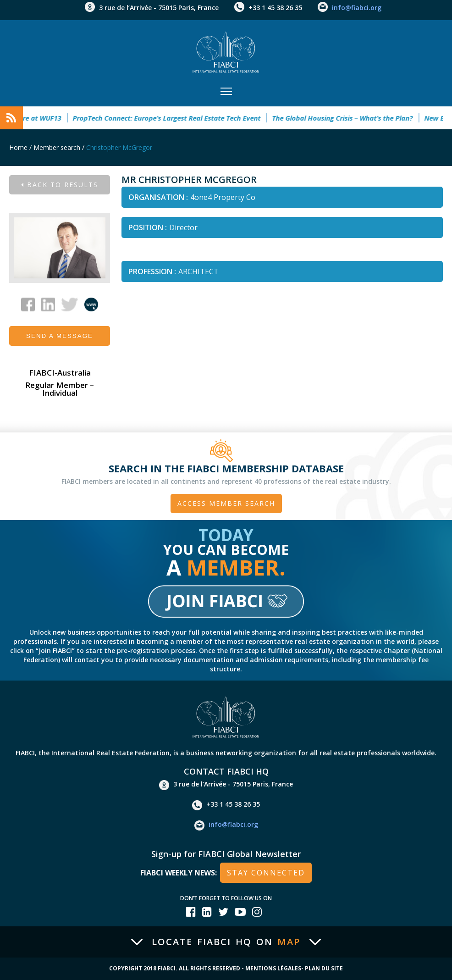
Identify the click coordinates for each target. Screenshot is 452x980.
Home (18, 147)
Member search (57, 147)
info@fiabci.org (357, 8)
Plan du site (324, 968)
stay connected (266, 873)
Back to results (60, 185)
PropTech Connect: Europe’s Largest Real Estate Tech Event (171, 118)
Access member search (226, 503)
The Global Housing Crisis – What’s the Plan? (347, 118)
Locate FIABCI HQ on (226, 942)
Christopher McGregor (119, 147)
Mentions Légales (273, 968)
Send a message (60, 336)
